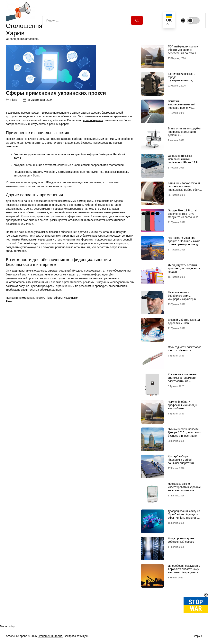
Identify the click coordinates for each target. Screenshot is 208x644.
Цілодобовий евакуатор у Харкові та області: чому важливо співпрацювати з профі (184, 571)
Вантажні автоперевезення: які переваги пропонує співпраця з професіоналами (181, 108)
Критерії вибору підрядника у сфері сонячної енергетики (181, 460)
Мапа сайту (7, 626)
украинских (71, 298)
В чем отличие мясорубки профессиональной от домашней (184, 132)
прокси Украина (93, 120)
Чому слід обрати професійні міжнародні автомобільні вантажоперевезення (182, 407)
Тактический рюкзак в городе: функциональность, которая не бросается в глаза (183, 80)
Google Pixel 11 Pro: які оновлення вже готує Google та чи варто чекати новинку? (185, 215)
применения (26, 298)
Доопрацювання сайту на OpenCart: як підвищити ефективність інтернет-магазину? (184, 516)
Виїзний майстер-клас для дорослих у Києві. (185, 321)
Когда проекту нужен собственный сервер (181, 540)
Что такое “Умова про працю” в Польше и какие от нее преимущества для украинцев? (184, 243)
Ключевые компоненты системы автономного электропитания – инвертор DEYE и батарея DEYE (185, 381)
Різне (14, 100)
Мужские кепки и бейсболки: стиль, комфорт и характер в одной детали (182, 297)
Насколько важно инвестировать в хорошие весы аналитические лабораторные (184, 489)
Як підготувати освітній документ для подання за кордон (184, 268)
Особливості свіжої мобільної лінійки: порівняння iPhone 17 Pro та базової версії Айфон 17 (185, 161)
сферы (58, 298)
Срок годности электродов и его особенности (185, 349)
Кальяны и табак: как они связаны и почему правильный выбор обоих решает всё (184, 188)
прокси (40, 298)
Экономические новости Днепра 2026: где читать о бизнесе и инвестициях (185, 432)
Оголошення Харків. (50, 636)
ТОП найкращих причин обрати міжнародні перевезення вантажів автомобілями (183, 51)
